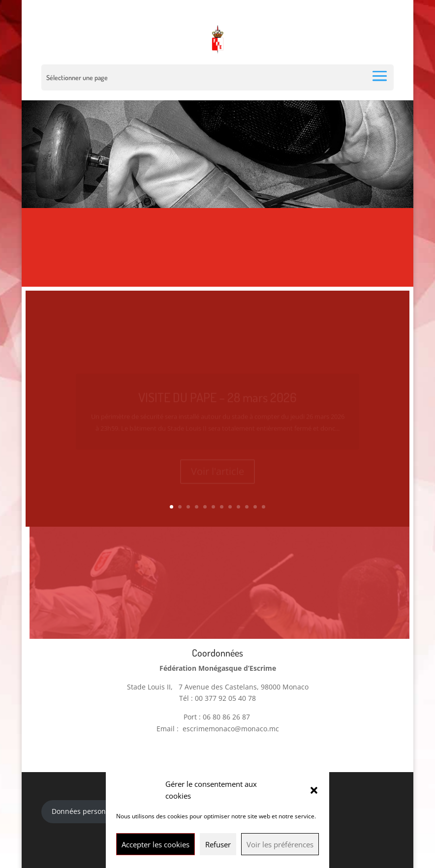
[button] (314, 790)
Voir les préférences (280, 844)
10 (247, 507)
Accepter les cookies (155, 844)
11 (255, 507)
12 (264, 507)
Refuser (218, 844)
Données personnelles (89, 807)
